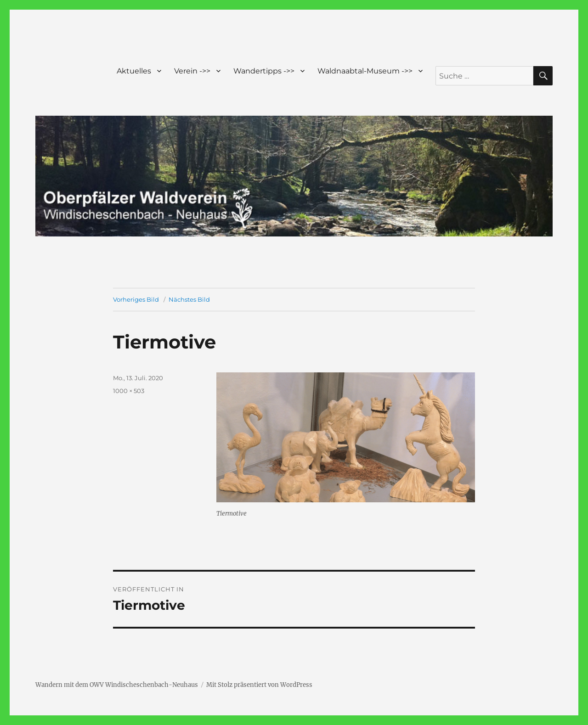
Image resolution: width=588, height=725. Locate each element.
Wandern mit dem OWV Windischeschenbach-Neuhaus (117, 685)
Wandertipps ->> (264, 71)
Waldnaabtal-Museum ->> (365, 71)
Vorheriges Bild (136, 299)
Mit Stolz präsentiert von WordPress (259, 685)
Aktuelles (134, 71)
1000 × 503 (129, 391)
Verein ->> (192, 71)
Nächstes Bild (189, 299)
